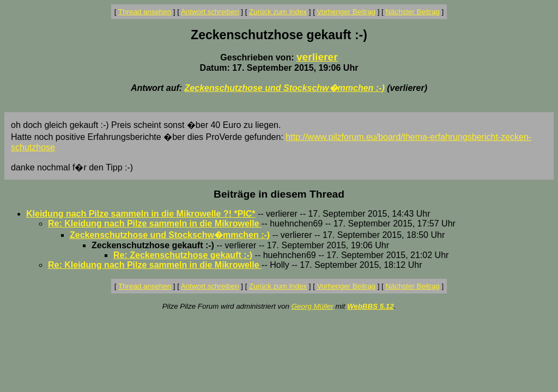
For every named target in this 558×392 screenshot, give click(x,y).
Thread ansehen (145, 12)
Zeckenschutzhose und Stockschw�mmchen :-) (285, 88)
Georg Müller (313, 306)
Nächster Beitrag (412, 12)
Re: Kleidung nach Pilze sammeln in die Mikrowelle (155, 223)
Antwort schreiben (210, 12)
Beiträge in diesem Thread (279, 194)
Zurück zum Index (278, 12)
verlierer (317, 57)
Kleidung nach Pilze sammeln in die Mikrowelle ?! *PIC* (141, 214)
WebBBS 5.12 (371, 306)
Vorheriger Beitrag (346, 12)
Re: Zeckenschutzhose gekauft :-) (183, 255)
